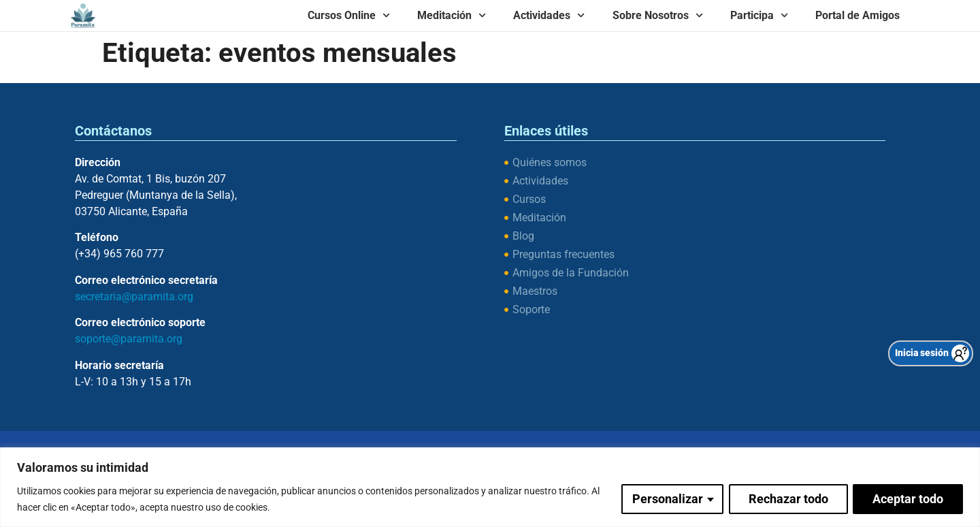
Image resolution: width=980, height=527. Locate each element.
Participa (759, 15)
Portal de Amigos (857, 15)
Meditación (452, 15)
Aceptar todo (908, 499)
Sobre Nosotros (658, 15)
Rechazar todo (788, 499)
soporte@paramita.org (129, 339)
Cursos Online (349, 15)
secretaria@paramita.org (134, 297)
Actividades (549, 15)
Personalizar (667, 499)
